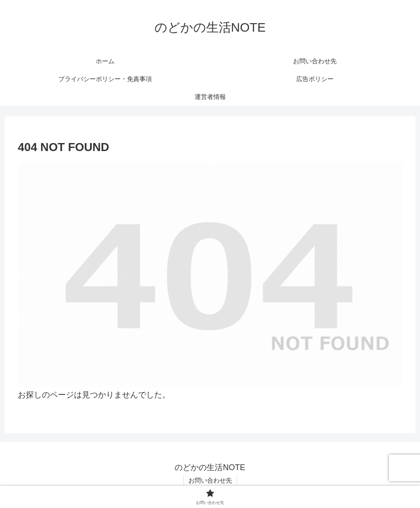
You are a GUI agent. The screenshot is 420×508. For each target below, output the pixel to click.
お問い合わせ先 (210, 480)
